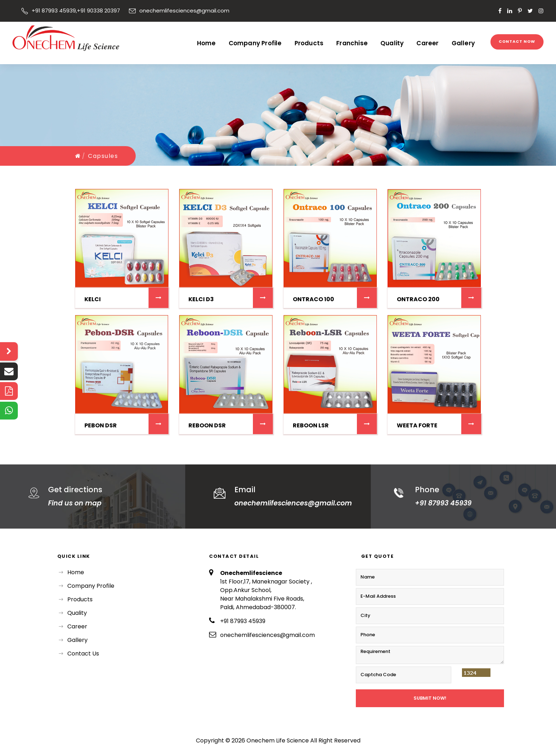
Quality (392, 43)
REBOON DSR (207, 425)
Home (206, 43)
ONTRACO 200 (418, 299)
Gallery (463, 43)
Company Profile (255, 43)
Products (309, 43)
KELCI (93, 299)
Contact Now (517, 41)
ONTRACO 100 (313, 299)
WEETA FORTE (417, 425)
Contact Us (83, 654)
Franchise (352, 43)
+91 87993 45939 (54, 11)
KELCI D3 (201, 299)
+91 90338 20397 (98, 11)
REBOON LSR (311, 425)
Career (427, 43)
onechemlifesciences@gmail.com (293, 503)
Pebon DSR (101, 425)
